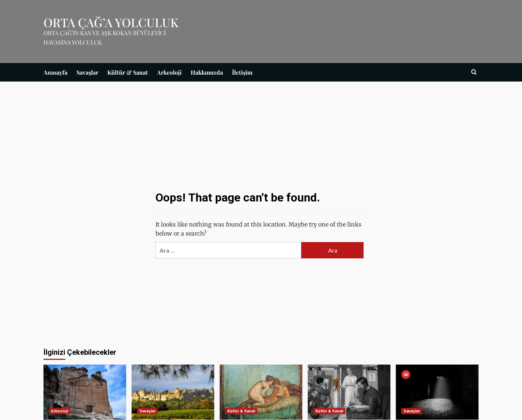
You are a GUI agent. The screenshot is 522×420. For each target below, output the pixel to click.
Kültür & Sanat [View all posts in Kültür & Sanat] (241, 411)
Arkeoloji (169, 72)
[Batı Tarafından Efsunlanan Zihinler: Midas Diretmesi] (85, 392)
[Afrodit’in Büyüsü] (349, 392)
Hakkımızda (207, 72)
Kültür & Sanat (128, 72)
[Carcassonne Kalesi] (173, 392)
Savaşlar (87, 72)
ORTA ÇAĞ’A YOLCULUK (111, 22)
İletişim (242, 72)
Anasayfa (55, 72)
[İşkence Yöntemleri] (437, 392)
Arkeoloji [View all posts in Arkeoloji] (60, 411)
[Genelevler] (261, 392)
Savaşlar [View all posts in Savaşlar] (147, 411)
